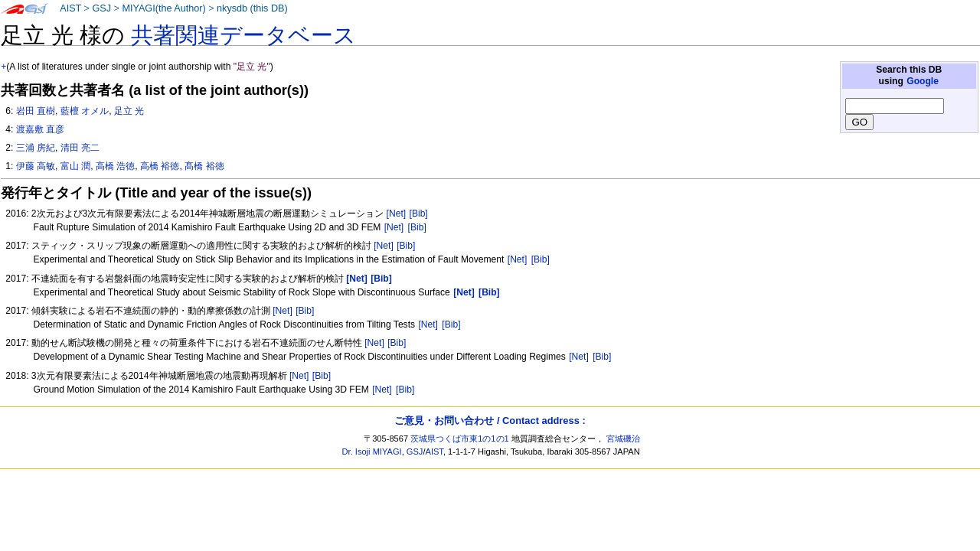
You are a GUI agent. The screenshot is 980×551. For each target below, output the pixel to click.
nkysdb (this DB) (252, 8)
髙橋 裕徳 (204, 166)
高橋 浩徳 (115, 166)
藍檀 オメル (85, 111)
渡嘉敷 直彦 (40, 129)
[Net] (397, 214)
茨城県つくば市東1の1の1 (460, 439)
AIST (70, 8)
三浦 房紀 (36, 148)
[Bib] (419, 214)
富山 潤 (75, 166)
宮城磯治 (623, 439)
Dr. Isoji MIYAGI (372, 452)
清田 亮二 (80, 148)
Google (923, 81)
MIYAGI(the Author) (163, 8)
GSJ (101, 8)
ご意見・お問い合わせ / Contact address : (490, 421)
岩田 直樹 (36, 111)
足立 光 (129, 111)
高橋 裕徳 (160, 166)
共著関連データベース (243, 35)
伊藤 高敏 (36, 166)
